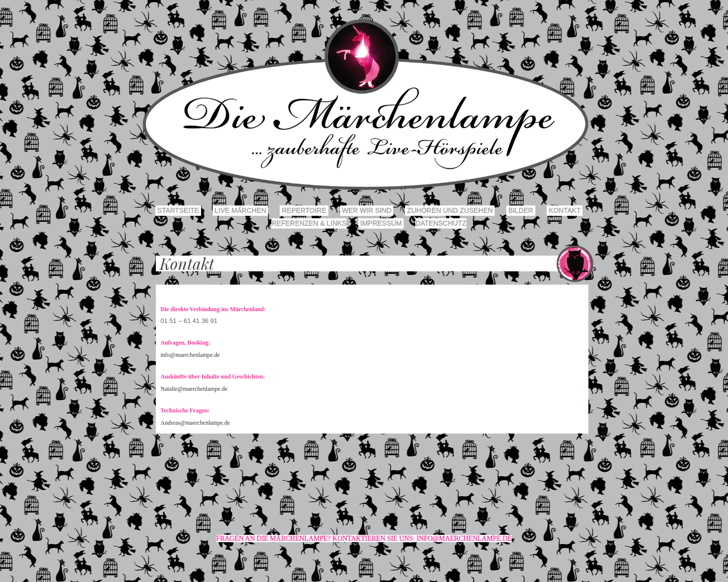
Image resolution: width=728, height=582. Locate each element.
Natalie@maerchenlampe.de (194, 389)
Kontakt (565, 210)
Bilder (521, 210)
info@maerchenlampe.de (190, 355)
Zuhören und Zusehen (450, 210)
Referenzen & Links (309, 223)
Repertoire (304, 210)
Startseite (178, 210)
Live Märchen (241, 210)
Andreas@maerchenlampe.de (195, 423)
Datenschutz (441, 223)
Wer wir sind (367, 210)
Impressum (381, 223)
